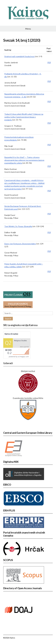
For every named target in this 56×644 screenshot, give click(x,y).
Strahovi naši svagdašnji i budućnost (20, 56)
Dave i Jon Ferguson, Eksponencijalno (20, 244)
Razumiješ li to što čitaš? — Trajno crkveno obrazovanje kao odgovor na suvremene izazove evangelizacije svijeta (24, 160)
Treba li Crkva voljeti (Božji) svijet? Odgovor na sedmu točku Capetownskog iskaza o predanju (24, 117)
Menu (28, 29)
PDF (49, 62)
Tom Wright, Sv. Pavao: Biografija (18, 226)
